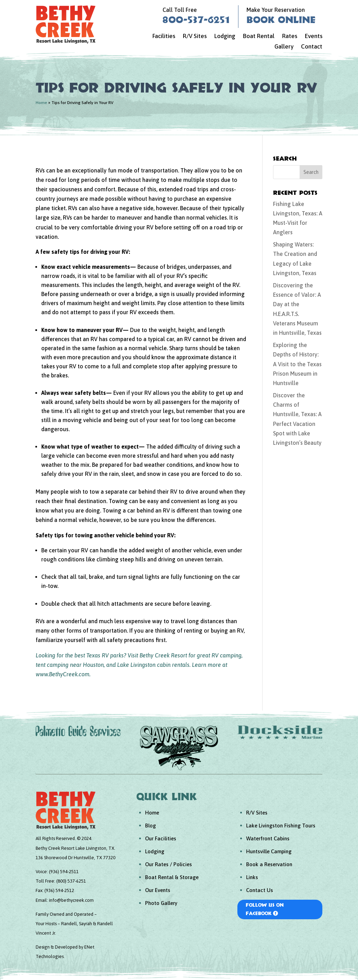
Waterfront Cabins (268, 838)
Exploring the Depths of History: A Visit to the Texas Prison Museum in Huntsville (297, 364)
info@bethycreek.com (71, 900)
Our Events (158, 890)
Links (252, 877)
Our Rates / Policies (169, 864)
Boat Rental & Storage (172, 877)
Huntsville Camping (269, 851)
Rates (290, 36)
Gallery (284, 47)
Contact (312, 47)
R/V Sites (195, 36)
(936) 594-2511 (64, 872)
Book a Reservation (269, 864)
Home (41, 103)
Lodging (225, 36)
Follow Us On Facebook (265, 909)
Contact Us (260, 890)
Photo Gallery (161, 903)
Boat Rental (259, 36)
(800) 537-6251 (71, 881)
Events (314, 36)
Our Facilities (161, 838)
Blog (151, 826)
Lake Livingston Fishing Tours (281, 826)
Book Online (281, 20)
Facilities (164, 36)
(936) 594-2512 (59, 890)
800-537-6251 (196, 20)
